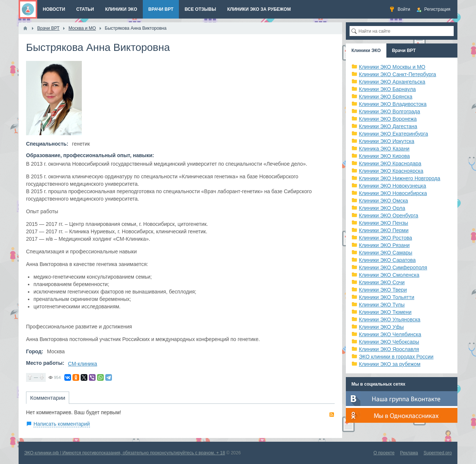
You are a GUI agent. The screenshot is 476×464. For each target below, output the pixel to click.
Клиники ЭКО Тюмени (385, 312)
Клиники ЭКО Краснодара (390, 163)
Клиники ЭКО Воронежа (388, 119)
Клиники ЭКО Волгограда (390, 111)
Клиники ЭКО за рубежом (390, 364)
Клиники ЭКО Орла (382, 208)
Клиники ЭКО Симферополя (393, 267)
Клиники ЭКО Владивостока (393, 104)
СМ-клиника (83, 364)
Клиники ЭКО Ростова (385, 238)
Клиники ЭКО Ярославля (389, 349)
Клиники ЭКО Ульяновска (390, 319)
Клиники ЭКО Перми (384, 230)
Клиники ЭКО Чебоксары (389, 342)
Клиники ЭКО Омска (383, 201)
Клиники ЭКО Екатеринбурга (393, 134)
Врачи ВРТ (404, 51)
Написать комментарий (62, 424)
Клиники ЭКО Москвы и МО (392, 67)
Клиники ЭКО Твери (383, 290)
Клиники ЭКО (366, 51)
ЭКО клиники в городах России (396, 357)
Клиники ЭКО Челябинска (390, 334)
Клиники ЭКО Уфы (381, 327)
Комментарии (48, 398)
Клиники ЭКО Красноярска (391, 171)
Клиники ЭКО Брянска (386, 97)
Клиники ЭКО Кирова (384, 156)
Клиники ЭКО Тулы (382, 305)
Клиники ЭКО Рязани (384, 245)
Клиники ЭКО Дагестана (388, 126)
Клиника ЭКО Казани (384, 149)
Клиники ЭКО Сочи (382, 282)
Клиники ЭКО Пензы (383, 223)
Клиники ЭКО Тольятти (387, 297)
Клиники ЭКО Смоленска (389, 275)
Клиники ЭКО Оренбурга (389, 215)
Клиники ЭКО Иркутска (387, 141)
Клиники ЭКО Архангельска (392, 82)
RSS (332, 415)
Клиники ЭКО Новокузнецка (393, 186)
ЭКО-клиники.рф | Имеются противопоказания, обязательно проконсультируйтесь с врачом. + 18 (125, 453)
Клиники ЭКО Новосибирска (393, 193)
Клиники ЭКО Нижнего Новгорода (400, 178)
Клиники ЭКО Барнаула (387, 89)
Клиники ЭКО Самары (386, 253)
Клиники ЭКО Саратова (387, 260)
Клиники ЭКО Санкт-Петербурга (398, 74)
